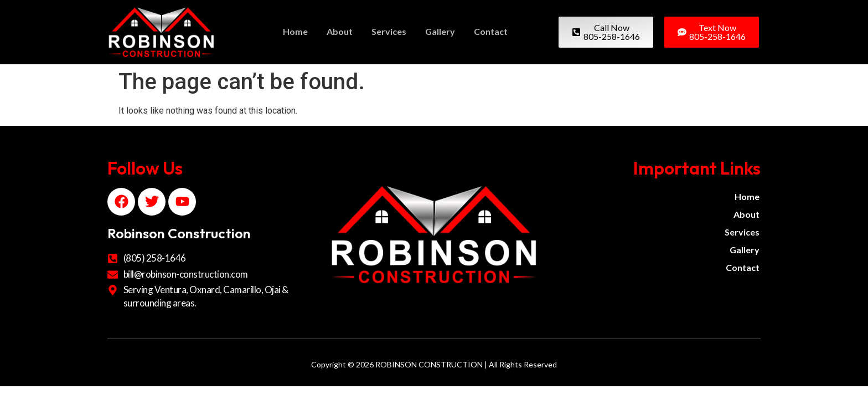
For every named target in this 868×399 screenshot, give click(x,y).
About (340, 31)
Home (295, 31)
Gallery (440, 31)
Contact (491, 31)
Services (389, 31)
